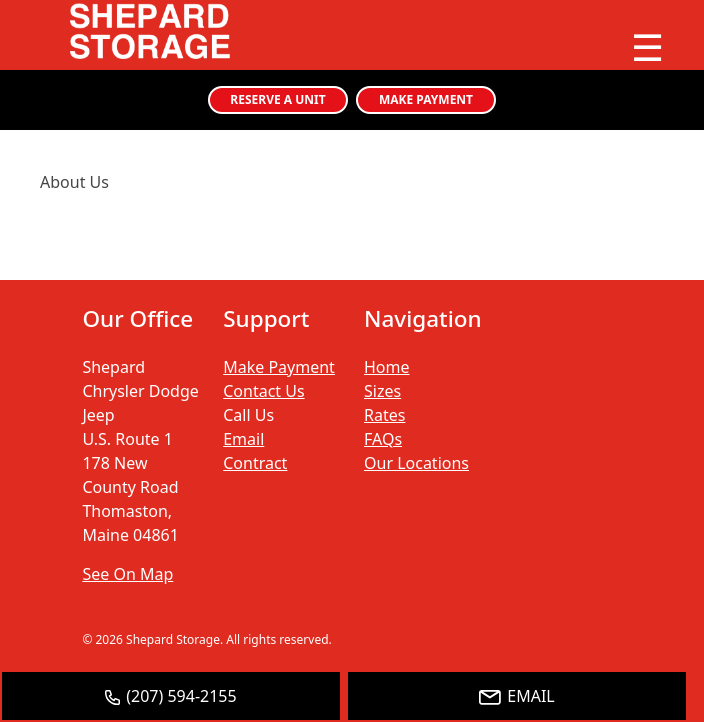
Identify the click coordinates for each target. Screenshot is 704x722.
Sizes (382, 391)
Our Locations (416, 463)
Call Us (248, 415)
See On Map (127, 574)
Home (387, 367)
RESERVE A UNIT (277, 99)
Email (243, 439)
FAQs (383, 439)
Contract (255, 463)
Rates (384, 415)
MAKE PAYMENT (426, 99)
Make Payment (279, 367)
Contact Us (263, 391)
